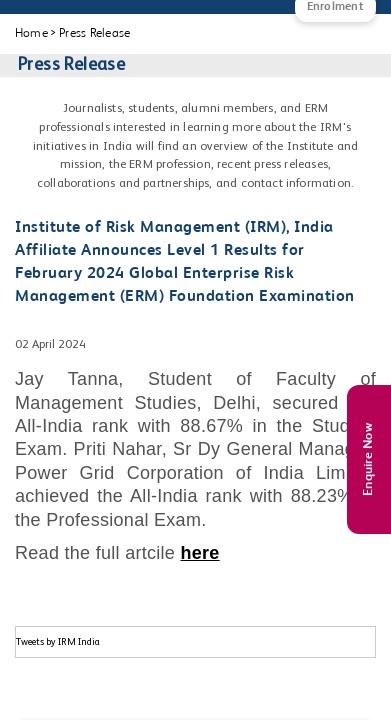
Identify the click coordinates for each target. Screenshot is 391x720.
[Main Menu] (35, 20)
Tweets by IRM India (58, 642)
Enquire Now (368, 459)
